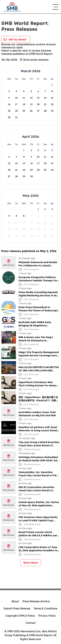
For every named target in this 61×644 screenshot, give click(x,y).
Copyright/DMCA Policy (20, 616)
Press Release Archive (36, 601)
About (15, 601)
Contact (31, 623)
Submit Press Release (17, 608)
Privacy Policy (47, 616)
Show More (31, 563)
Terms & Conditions (46, 608)
